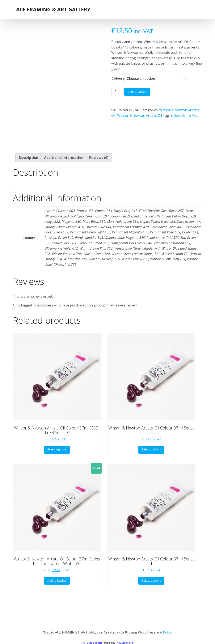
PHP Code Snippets (92, 643)
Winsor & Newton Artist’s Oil (140, 115)
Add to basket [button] (57, 581)
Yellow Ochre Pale (184, 115)
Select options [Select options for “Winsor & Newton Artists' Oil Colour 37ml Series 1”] (151, 581)
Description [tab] (29, 158)
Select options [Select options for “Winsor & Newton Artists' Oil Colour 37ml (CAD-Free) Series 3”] (57, 449)
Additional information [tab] (64, 158)
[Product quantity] (117, 92)
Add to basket (137, 92)
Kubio (168, 632)
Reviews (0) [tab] (99, 158)
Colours (118, 78)
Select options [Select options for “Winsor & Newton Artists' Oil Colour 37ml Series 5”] (151, 449)
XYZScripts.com (125, 643)
